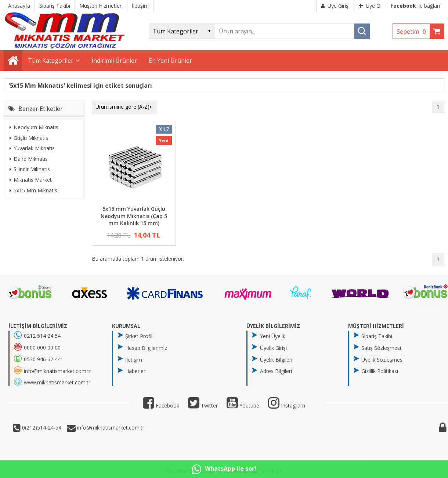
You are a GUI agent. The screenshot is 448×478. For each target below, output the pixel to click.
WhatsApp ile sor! (224, 469)
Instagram (287, 405)
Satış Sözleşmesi (381, 348)
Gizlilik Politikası (380, 371)
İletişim (134, 360)
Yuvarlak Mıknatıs (32, 148)
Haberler (135, 371)
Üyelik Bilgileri (276, 360)
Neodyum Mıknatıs (34, 127)
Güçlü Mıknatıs (29, 138)
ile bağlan (415, 6)
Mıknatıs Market (31, 180)
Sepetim (413, 32)
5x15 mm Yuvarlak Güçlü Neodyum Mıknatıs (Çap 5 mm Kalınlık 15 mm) (134, 216)
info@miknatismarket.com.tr (110, 428)
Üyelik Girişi (273, 348)
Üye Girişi (335, 6)
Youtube (243, 405)
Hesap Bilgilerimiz (146, 348)
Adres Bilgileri (276, 371)
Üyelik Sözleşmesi (382, 360)
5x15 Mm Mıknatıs (33, 190)
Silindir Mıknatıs (30, 169)
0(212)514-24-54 (41, 428)
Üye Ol (370, 6)
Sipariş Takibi (377, 336)
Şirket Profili (139, 336)
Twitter (203, 405)
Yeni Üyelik (273, 336)
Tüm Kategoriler (51, 61)
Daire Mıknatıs (29, 159)
